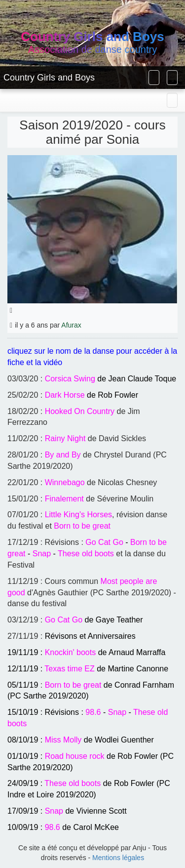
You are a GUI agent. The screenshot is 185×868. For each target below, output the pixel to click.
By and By (63, 455)
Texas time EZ (69, 669)
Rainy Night (65, 438)
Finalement (64, 499)
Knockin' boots (71, 652)
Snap (42, 554)
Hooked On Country (80, 411)
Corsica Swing (70, 379)
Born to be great (82, 526)
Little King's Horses (78, 515)
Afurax (71, 325)
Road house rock (75, 756)
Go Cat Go (104, 542)
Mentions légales (118, 858)
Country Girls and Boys (49, 78)
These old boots (86, 554)
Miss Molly (63, 740)
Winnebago (65, 482)
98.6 (93, 712)
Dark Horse (65, 395)
